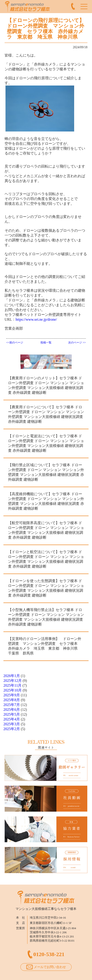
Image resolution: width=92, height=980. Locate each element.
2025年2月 (12, 729)
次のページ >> (77, 343)
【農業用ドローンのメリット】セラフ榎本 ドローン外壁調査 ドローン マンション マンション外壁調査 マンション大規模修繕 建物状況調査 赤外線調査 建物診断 (46, 385)
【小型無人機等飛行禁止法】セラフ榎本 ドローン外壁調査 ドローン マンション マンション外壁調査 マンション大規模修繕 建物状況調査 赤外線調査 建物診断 (46, 617)
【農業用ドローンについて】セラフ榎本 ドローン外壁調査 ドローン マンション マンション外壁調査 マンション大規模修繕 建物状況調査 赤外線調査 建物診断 (46, 414)
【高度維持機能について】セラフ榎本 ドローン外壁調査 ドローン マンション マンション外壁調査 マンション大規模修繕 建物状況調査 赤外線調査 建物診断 (46, 501)
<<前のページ (15, 343)
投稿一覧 (46, 343)
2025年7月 (12, 705)
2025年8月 (12, 700)
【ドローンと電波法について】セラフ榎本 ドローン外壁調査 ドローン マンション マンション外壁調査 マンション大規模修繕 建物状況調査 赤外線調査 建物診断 (46, 443)
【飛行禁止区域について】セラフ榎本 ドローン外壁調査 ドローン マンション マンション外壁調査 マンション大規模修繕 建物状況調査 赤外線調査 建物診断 (46, 472)
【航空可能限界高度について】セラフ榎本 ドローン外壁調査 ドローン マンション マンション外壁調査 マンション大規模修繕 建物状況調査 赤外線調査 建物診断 (46, 530)
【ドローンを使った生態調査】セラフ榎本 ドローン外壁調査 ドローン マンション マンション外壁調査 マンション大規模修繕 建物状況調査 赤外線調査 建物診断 (46, 588)
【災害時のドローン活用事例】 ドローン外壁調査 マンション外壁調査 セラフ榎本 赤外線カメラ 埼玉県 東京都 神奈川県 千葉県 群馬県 (45, 646)
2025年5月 (12, 714)
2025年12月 (13, 681)
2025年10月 (13, 690)
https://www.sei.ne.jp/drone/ (36, 319)
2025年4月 (12, 719)
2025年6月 (12, 710)
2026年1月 (12, 676)
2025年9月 (12, 695)
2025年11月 (12, 685)
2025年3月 (12, 724)
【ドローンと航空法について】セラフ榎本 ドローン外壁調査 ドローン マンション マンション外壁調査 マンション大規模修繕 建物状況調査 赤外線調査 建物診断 (46, 559)
